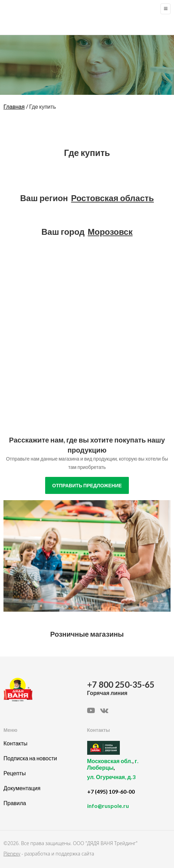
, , (127, 773)
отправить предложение (87, 485)
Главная (14, 106)
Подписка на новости (30, 758)
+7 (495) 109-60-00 (111, 791)
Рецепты (15, 773)
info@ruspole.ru (108, 806)
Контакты (15, 743)
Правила (15, 803)
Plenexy (12, 854)
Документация (22, 788)
